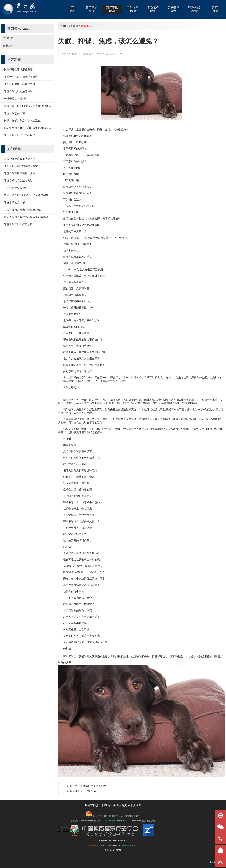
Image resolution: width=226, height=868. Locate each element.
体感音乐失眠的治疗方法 (18, 91)
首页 (75, 26)
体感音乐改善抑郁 (14, 113)
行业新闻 (8, 46)
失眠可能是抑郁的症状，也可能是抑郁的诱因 (30, 106)
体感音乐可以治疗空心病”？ (20, 135)
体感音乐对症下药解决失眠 (20, 84)
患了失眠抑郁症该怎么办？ (91, 786)
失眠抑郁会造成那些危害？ (20, 69)
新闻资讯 (86, 26)
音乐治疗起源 (71, 387)
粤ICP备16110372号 (113, 850)
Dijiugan (118, 845)
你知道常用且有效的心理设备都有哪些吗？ (29, 128)
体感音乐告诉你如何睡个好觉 (21, 77)
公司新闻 (8, 38)
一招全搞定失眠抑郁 (16, 99)
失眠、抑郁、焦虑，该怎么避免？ (24, 120)
